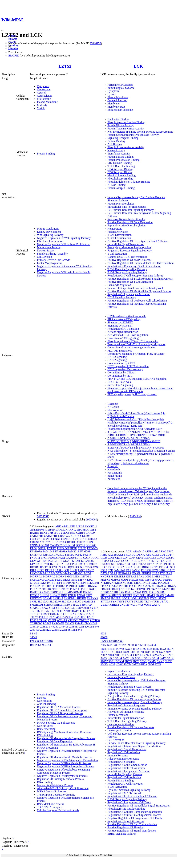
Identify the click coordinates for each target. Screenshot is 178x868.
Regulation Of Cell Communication (127, 765)
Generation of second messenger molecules (132, 347)
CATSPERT (51, 536)
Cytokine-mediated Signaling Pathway (129, 790)
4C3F (112, 664)
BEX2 (43, 533)
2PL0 (140, 655)
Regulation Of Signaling (121, 762)
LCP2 (148, 576)
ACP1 (129, 551)
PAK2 (154, 583)
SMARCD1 (37, 605)
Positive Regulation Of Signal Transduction (132, 831)
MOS (70, 576)
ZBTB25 (84, 620)
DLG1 (104, 567)
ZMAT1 (70, 623)
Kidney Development (49, 232)
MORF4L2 (49, 576)
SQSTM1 (144, 598)
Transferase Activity (119, 154)
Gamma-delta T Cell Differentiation (127, 257)
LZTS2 (65, 66)
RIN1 (64, 595)
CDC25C (114, 561)
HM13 (81, 564)
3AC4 (119, 658)
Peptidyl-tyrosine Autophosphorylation (129, 247)
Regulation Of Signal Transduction (127, 749)
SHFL (33, 602)
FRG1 (44, 558)
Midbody (42, 105)
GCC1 (96, 558)
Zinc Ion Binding (47, 704)
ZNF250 (54, 627)
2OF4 (111, 655)
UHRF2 (114, 605)
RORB (153, 592)
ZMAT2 (79, 623)
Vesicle (41, 108)
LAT (134, 576)
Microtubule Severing (49, 247)
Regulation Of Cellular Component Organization (135, 812)
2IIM (168, 652)
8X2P (158, 664)
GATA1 (88, 558)
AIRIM (80, 526)
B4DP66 (35, 645)
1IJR (149, 649)
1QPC (133, 652)
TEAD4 (55, 611)
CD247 (170, 555)
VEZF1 (52, 620)
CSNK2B (121, 564)
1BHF (104, 649)
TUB (156, 602)
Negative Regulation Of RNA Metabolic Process (64, 763)
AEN (72, 526)
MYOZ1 (86, 576)
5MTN (136, 664)
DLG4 (34, 548)
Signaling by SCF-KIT (120, 322)
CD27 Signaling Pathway (122, 297)
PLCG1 (133, 586)
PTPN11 (142, 589)
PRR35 (65, 589)
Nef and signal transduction (123, 332)
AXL (111, 555)
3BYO (128, 661)
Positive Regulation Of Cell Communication (132, 824)
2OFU (118, 655)
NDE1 (51, 580)
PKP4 (83, 583)
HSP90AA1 (124, 573)
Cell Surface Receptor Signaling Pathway (131, 210)
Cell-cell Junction (117, 100)
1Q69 (126, 652)
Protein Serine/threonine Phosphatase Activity (133, 135)
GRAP (114, 573)
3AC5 (126, 658)
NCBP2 (34, 580)
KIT (128, 576)
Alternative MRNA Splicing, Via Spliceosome (63, 788)
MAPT (125, 580)
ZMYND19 (91, 623)
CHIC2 (81, 542)
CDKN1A (36, 542)
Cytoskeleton (44, 96)
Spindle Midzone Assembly (52, 254)
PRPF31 (56, 589)
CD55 (153, 558)
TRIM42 (54, 614)
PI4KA (104, 586)
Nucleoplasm (44, 701)
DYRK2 (52, 548)
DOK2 (120, 567)
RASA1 (137, 592)
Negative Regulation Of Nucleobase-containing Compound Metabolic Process (63, 771)
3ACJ (140, 658)
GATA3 (105, 573)
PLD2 (151, 586)
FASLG (136, 570)
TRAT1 (129, 602)
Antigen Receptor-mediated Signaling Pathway (134, 696)
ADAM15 (139, 551)
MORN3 (61, 576)
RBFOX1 (58, 592)
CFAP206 (59, 542)
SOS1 (134, 598)
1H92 (143, 649)
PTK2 (124, 589)
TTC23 (34, 617)
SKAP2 (160, 595)
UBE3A (105, 605)
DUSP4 (42, 548)
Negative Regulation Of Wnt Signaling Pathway (64, 238)
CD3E (119, 558)
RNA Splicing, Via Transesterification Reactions (64, 732)
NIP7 (81, 580)
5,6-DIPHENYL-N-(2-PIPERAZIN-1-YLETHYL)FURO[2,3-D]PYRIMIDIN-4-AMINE (136, 446)
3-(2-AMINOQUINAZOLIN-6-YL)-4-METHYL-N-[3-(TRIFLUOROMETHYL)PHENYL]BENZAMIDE (138, 433)
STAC (61, 608)
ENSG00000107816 (41, 641)
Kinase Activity (116, 150)
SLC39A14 (68, 602)
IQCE (71, 567)
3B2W (104, 661)
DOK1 (112, 567)
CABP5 (81, 533)
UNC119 (125, 605)
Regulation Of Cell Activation (124, 777)
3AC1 (170, 655)
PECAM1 (164, 583)
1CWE (128, 649)
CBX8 (62, 536)
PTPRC (171, 589)
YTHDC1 (73, 620)
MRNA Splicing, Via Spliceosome (56, 723)
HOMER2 (91, 564)
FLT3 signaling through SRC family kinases (132, 394)
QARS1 (84, 589)
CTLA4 (142, 564)
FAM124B (48, 551)
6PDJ (151, 664)
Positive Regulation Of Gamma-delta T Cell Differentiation (140, 263)
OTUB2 (35, 583)
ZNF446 (94, 627)
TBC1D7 (35, 611)
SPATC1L (36, 608)
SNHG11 (58, 605)
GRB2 (59, 564)
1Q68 (119, 652)
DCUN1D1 (69, 545)
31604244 (135, 516)
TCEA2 (45, 611)
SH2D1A (106, 595)
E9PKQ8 (132, 645)
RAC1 (93, 589)
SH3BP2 (127, 595)
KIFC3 (41, 570)
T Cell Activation (117, 254)
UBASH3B (80, 617)
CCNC (47, 539)
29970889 (91, 519)
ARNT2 (72, 530)
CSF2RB (166, 561)
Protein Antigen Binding (121, 188)
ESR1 (172, 567)
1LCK (170, 649)
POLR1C (47, 586)
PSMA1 (75, 589)
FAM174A (120, 570)
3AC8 (133, 658)
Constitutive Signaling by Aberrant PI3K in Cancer (136, 354)
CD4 (126, 558)
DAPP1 (163, 564)
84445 (34, 633)
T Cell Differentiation (120, 235)
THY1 (121, 602)
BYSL (62, 533)
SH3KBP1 (70, 598)
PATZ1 (51, 583)
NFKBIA (106, 583)
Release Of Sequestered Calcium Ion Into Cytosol (135, 288)
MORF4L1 (36, 576)
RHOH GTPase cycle (119, 382)
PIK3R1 (124, 586)
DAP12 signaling (117, 357)
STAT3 (162, 598)
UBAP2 (164, 602)
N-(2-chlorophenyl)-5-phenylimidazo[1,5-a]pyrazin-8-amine (141, 451)
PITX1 (75, 583)
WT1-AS (62, 620)
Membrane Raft (116, 107)
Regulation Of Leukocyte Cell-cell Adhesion (132, 796)
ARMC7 (62, 530)
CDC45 (133, 561)
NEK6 (67, 580)
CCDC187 (72, 536)
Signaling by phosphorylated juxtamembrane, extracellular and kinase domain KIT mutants (140, 390)
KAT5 (86, 567)
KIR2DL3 (120, 576)
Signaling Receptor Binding (123, 138)
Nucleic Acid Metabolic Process (55, 785)
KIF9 (33, 570)
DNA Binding (45, 782)
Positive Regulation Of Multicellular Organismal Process (139, 291)
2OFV (126, 655)
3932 (103, 633)
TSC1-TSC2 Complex (49, 807)
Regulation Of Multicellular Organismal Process (134, 815)
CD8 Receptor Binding (120, 172)
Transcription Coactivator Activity (56, 795)
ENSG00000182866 (112, 641)
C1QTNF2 (139, 555)
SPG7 (45, 608)
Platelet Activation (118, 232)
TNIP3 (91, 611)
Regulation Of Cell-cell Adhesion (126, 768)
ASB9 (104, 555)
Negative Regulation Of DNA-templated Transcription (67, 760)
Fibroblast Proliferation (50, 241)
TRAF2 (34, 614)
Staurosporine (115, 410)
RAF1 (128, 592)
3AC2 (104, 658)
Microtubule (44, 99)
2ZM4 (155, 655)
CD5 (146, 558)
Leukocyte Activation (119, 730)
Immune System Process (121, 677)
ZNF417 (74, 627)
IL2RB (156, 573)
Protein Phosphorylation (121, 204)
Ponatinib (113, 466)
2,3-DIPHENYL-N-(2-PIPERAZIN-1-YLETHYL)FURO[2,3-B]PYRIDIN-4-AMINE (134, 440)
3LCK (168, 661)
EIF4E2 (82, 548)
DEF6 (171, 564)
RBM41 (78, 592)
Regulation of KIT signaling (123, 329)
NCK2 (43, 580)
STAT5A (105, 602)
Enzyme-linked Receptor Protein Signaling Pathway (136, 743)
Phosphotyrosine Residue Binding (126, 122)
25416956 (95, 43)
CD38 (111, 558)
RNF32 (72, 595)
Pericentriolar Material (120, 85)
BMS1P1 (53, 533)
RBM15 (68, 592)
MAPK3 (115, 580)
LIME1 (156, 576)
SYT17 (94, 608)
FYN (155, 570)
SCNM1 (48, 598)
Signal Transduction (119, 671)
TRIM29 (44, 614)
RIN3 (145, 592)
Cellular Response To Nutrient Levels (58, 810)
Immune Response (118, 755)
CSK (112, 564)
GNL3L (89, 561)
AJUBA (149, 551)
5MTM (127, 664)
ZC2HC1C (36, 623)
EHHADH (63, 548)
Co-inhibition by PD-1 (120, 376)
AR (156, 551)
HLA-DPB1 (70, 564)
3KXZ (161, 661)
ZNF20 (44, 627)
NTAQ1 (89, 580)
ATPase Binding (116, 185)
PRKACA (160, 586)
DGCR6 (80, 545)
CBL (149, 555)
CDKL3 (92, 539)
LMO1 (82, 570)
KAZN (94, 567)
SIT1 (143, 595)
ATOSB (81, 530)
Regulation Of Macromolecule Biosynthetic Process (66, 738)
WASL (148, 605)
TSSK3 (90, 614)
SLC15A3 (43, 602)
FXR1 (62, 558)
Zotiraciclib (114, 479)
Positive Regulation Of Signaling (126, 827)
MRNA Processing (47, 748)
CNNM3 (35, 545)
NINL (74, 580)
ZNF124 (35, 627)
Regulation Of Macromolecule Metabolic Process (65, 757)
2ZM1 (148, 655)
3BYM (120, 661)
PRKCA (171, 586)
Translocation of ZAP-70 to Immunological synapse (136, 344)
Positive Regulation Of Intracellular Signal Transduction (139, 806)
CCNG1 (56, 539)
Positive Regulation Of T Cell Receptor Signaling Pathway (140, 279)
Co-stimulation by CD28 (121, 363)
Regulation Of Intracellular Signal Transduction (134, 746)
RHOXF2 (55, 595)
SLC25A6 (55, 602)
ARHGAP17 (166, 551)
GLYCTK (68, 561)
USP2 (33, 620)
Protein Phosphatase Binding (124, 160)
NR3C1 (138, 583)
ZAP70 (156, 605)
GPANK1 (35, 564)
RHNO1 (44, 595)
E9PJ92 (122, 645)
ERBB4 (164, 567)
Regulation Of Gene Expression (55, 741)
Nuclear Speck (45, 726)
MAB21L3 (44, 573)
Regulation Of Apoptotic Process (126, 821)
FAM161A (61, 551)
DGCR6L (91, 545)
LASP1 (59, 570)
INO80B (62, 567)
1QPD (140, 652)
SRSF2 (53, 608)
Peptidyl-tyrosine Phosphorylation (126, 225)
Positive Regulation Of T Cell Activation (130, 282)
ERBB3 (154, 567)
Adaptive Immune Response (123, 759)
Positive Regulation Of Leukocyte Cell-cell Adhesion (137, 301)
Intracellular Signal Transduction (126, 244)
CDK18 (83, 539)
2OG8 (133, 655)
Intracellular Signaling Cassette (125, 774)
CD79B (170, 558)
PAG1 (147, 583)
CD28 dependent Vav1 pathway (125, 369)
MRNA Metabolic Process (52, 791)
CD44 (132, 558)
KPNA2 (50, 570)
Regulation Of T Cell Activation (125, 784)
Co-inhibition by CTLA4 (121, 372)
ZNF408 (64, 627)
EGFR (136, 567)
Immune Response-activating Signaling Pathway (135, 709)
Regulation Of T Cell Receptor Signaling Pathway (135, 276)
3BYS (136, 661)
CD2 (162, 555)
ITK (162, 573)
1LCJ (163, 649)
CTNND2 (152, 564)
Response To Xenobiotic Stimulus (126, 219)
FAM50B (86, 551)
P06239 (142, 645)
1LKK (104, 652)
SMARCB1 (89, 602)
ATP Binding (115, 144)
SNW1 (68, 605)
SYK (114, 602)
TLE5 (83, 611)
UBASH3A (67, 617)
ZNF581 (67, 630)
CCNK (65, 539)
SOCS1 (126, 598)
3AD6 (171, 658)
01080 (104, 637)
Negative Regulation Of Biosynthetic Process (62, 776)
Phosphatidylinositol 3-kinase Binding (129, 182)
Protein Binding (46, 154)
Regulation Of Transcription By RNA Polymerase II (66, 745)
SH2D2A (117, 595)
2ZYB (163, 655)
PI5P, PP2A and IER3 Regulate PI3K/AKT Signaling (137, 379)
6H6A (144, 664)
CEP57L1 (47, 542)
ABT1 (65, 526)
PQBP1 (82, 586)
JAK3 (169, 573)
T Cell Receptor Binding (121, 166)
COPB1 (45, 545)
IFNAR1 (137, 573)
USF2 (90, 617)
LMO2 (90, 570)
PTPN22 (152, 589)
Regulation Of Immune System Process (129, 687)
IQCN (79, 567)
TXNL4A (54, 617)
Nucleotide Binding (118, 119)
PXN (122, 592)
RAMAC (46, 592)
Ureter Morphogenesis (50, 263)
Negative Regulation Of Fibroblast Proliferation (64, 244)
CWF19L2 (56, 545)
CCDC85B (36, 539)
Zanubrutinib (115, 476)
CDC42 (124, 561)
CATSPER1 (37, 536)
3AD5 (163, 658)
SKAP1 (151, 595)
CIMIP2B (155, 561)
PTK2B (132, 589)
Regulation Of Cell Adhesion (124, 752)
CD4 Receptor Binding (120, 169)
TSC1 (63, 614)
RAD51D (35, 592)
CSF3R (105, 564)
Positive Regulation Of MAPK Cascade (130, 260)
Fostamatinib (115, 473)
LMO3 (34, 573)
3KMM (152, 661)
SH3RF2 (81, 598)
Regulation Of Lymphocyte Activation (129, 294)
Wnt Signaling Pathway (50, 235)
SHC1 (136, 595)
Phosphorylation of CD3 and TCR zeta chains (133, 341)
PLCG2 (142, 586)
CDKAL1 (143, 561)
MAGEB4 (57, 573)
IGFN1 (53, 567)
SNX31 (77, 605)
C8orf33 (71, 533)
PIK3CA (114, 586)
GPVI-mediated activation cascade (127, 316)
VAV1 (133, 605)
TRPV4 (149, 602)
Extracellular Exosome (120, 110)
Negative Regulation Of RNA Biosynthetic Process (66, 766)
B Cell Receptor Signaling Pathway (127, 272)
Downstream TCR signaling (123, 338)
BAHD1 (35, 533)
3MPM (104, 664)
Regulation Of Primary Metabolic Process (60, 779)
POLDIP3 (36, 586)
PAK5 (43, 583)
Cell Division (44, 257)
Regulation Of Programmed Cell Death (129, 802)
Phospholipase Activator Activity (126, 147)
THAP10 (65, 611)
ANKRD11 (91, 526)
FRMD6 (53, 558)
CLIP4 (89, 542)
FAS (129, 570)
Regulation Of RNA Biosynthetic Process (60, 713)
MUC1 (159, 580)
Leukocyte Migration (119, 285)
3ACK (148, 658)
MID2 (88, 573)
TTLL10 (44, 617)
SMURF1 (116, 598)
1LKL (112, 652)
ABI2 (58, 526)
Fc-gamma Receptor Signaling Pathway (130, 250)
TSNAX (72, 614)
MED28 (134, 580)
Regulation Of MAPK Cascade (125, 793)
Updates (13, 48)
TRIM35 (139, 602)
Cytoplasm (43, 86)
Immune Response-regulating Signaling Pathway (135, 702)
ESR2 (104, 570)
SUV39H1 (83, 608)
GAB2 (171, 570)
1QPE (148, 652)
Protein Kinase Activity (120, 125)
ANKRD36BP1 (39, 530)
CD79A (161, 558)
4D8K (119, 664)
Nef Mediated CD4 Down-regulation (128, 335)
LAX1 (140, 576)
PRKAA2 (92, 586)
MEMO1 (79, 573)
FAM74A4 (36, 555)
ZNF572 (57, 630)
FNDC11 (35, 558)
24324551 (43, 516)
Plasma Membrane (47, 102)
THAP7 (75, 611)
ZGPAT (47, 623)
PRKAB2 (35, 589)
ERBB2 (145, 567)
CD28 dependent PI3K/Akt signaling (128, 366)
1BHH (112, 649)
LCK (138, 66)
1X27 (162, 652)
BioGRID (14, 56)
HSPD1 (44, 567)
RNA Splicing (45, 735)
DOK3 (128, 567)
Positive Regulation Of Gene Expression (130, 222)
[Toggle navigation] (3, 31)
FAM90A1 (49, 555)
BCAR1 (119, 555)
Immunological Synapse (121, 88)
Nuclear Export (46, 250)
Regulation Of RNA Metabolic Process (59, 707)
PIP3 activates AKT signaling (124, 319)
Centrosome (44, 89)
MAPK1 (68, 573)
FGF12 (78, 555)
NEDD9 (168, 580)
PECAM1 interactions (120, 351)
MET (142, 580)
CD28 (104, 558)
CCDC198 (84, 536)
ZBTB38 (95, 620)
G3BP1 (163, 570)
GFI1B (41, 561)
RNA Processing (46, 729)
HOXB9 (35, 567)
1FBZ (136, 649)
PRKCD (105, 589)
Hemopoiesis (115, 229)
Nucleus (42, 698)
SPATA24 (87, 605)
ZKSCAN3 (58, 623)
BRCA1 (128, 555)
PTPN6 (162, 589)
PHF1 (59, 583)
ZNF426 (84, 627)
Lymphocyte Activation (121, 724)
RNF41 (81, 595)
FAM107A (36, 551)
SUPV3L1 (71, 608)
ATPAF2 (91, 530)
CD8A (104, 561)
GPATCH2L (48, 564)
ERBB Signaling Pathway (122, 834)
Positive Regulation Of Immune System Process (134, 699)
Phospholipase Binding (120, 179)
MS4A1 (150, 580)
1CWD (120, 649)
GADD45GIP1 (74, 558)
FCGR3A (146, 570)
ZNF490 (35, 630)
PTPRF (105, 592)
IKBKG (147, 573)
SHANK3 (92, 598)
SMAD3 (105, 598)
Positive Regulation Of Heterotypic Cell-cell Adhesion (138, 241)
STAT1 (154, 598)
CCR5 (156, 555)
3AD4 (156, 658)
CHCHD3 (71, 542)
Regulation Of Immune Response (126, 705)
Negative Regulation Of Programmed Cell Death (135, 818)
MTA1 (77, 576)
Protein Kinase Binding (120, 157)
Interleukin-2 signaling (120, 385)
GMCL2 (79, 561)
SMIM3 (48, 605)
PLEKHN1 (93, 583)
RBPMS (88, 592)
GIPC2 (49, 561)
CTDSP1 (132, 564)
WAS (140, 605)
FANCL (60, 555)
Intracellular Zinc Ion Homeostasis (127, 207)
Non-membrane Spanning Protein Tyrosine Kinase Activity (140, 132)
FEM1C (70, 555)
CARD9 (90, 533)
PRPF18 (46, 589)
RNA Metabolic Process (50, 804)
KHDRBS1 (107, 576)
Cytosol (41, 93)
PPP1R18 (72, 586)
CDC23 (74, 539)
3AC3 (111, 658)
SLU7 (78, 602)
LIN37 (74, 570)
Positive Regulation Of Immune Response (131, 727)
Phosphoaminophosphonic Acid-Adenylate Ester (134, 429)
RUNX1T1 (36, 598)
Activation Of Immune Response (126, 712)
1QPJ (155, 652)
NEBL (59, 580)
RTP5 (89, 595)
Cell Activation (116, 740)
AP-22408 (113, 407)
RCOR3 (35, 595)
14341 (34, 637)
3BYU (144, 661)
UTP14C (42, 620)
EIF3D (73, 548)
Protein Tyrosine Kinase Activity (126, 129)
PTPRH (114, 592)
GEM (33, 561)
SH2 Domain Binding (120, 163)
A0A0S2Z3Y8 (109, 645)
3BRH (112, 661)
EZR (110, 570)
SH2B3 (161, 592)
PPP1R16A (59, 586)
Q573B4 (151, 645)
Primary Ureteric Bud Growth (54, 260)
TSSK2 (81, 614)
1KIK (156, 649)
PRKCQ (115, 589)
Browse (13, 39)
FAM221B (74, 551)
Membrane (113, 103)
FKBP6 (87, 555)
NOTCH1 (128, 583)
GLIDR (58, 561)
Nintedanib (114, 469)
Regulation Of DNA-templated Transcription (62, 710)
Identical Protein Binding (122, 175)
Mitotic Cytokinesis (48, 229)
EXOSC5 (92, 548)
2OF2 (104, 655)
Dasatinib (113, 404)
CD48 (139, 558)
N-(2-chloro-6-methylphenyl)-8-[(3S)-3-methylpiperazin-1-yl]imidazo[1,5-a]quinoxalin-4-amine (141, 462)
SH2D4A (58, 598)
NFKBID (117, 583)
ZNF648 (77, 630)
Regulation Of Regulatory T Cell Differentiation (134, 266)
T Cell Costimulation (119, 238)
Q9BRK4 (46, 645)
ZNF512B (46, 630)
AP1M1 (52, 530)
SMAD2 (170, 595)
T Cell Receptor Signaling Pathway (127, 269)
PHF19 (67, 583)
